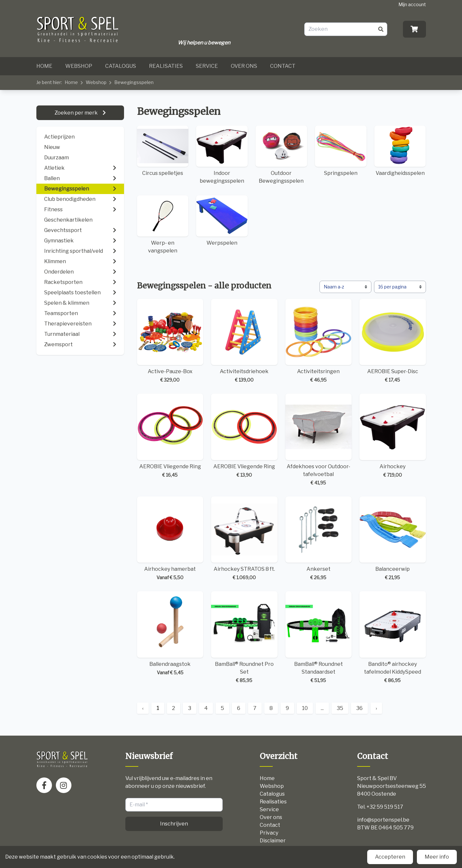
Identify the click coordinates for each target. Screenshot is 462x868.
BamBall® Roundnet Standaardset (319, 637)
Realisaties (166, 66)
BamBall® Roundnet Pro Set (244, 637)
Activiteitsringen (319, 341)
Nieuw (52, 147)
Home (44, 66)
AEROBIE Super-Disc (393, 341)
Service (207, 66)
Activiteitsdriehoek (244, 341)
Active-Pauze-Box (170, 341)
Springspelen (341, 151)
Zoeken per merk (77, 113)
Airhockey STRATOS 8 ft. (244, 539)
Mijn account (412, 4)
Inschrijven (174, 824)
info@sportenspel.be (383, 820)
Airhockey (393, 436)
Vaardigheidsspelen (400, 151)
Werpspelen (222, 221)
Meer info (437, 857)
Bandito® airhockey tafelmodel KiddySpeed (393, 637)
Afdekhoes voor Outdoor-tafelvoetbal (319, 440)
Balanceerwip (393, 539)
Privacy (269, 833)
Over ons (244, 66)
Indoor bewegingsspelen (222, 155)
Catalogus (121, 66)
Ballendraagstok (170, 634)
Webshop (79, 66)
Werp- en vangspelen (163, 225)
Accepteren (390, 857)
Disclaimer (273, 841)
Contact (283, 66)
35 (340, 708)
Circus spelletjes (163, 151)
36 (359, 708)
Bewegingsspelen (134, 82)
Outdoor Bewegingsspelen (281, 155)
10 (305, 708)
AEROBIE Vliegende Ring (170, 436)
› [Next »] (376, 708)
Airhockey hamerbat (170, 539)
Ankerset (319, 539)
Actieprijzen (59, 137)
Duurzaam (56, 158)
